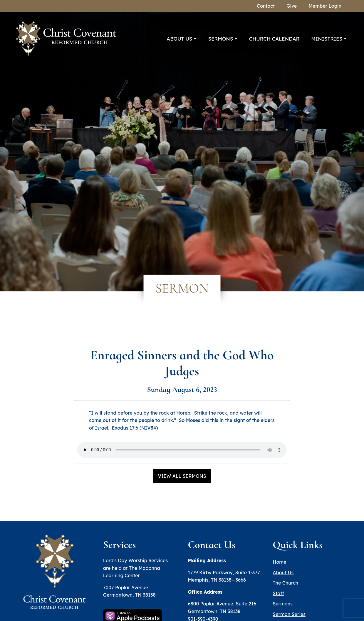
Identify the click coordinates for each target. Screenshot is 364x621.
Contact (266, 6)
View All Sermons (182, 476)
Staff (278, 593)
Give (292, 6)
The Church (285, 583)
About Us (179, 39)
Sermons (221, 39)
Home (279, 562)
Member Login (325, 6)
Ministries (327, 39)
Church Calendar (274, 39)
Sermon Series (289, 614)
